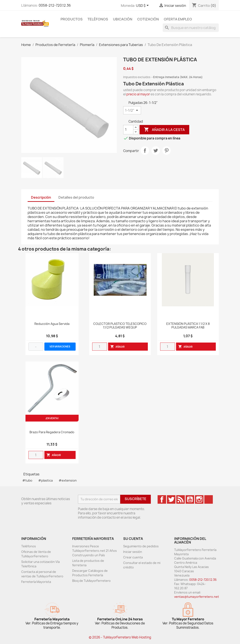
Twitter (171, 499)
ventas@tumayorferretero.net (197, 597)
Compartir (145, 151)
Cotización (148, 19)
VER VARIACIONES (60, 346)
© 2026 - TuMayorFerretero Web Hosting (120, 637)
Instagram (199, 499)
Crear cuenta (133, 557)
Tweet (156, 151)
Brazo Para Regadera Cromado (52, 432)
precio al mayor (138, 94)
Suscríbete (136, 499)
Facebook (162, 499)
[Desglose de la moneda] (143, 6)
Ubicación (123, 19)
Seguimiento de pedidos (141, 546)
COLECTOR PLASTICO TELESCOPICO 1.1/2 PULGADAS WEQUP (120, 326)
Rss (181, 499)
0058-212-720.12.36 (55, 5)
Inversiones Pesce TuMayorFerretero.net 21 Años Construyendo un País (95, 551)
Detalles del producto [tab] (76, 197)
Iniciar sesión (133, 552)
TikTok (209, 499)
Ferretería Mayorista (36, 582)
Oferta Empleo (178, 19)
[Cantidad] (128, 130)
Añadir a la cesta (164, 130)
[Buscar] (191, 28)
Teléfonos (98, 19)
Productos (72, 19)
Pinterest (167, 151)
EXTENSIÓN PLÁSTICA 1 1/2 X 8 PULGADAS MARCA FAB (188, 326)
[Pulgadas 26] (132, 110)
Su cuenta (133, 539)
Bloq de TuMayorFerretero (91, 581)
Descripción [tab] (41, 197)
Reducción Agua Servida (52, 324)
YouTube (190, 499)
